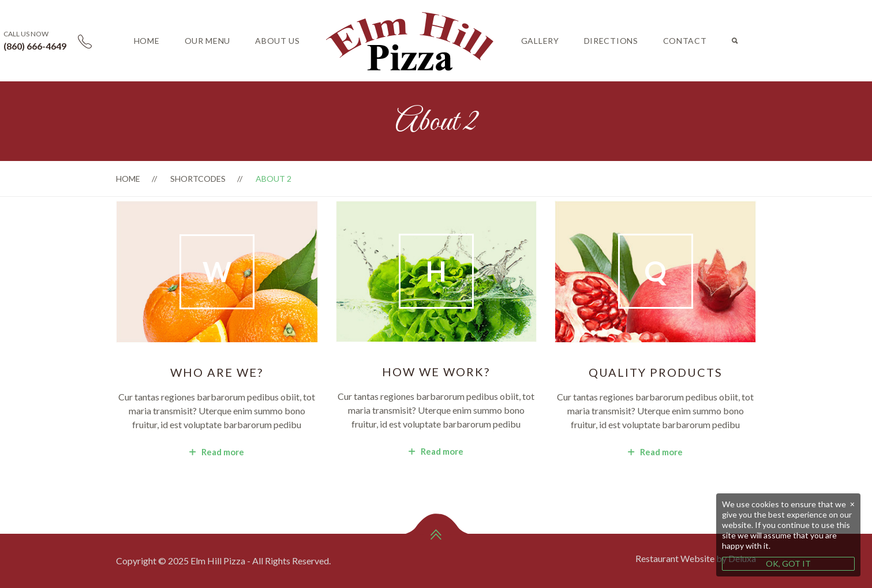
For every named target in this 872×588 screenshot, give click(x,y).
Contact (685, 41)
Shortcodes (198, 179)
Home (147, 41)
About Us (278, 41)
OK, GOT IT (788, 563)
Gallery (540, 41)
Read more (217, 452)
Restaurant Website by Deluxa (696, 558)
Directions (611, 41)
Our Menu (208, 41)
